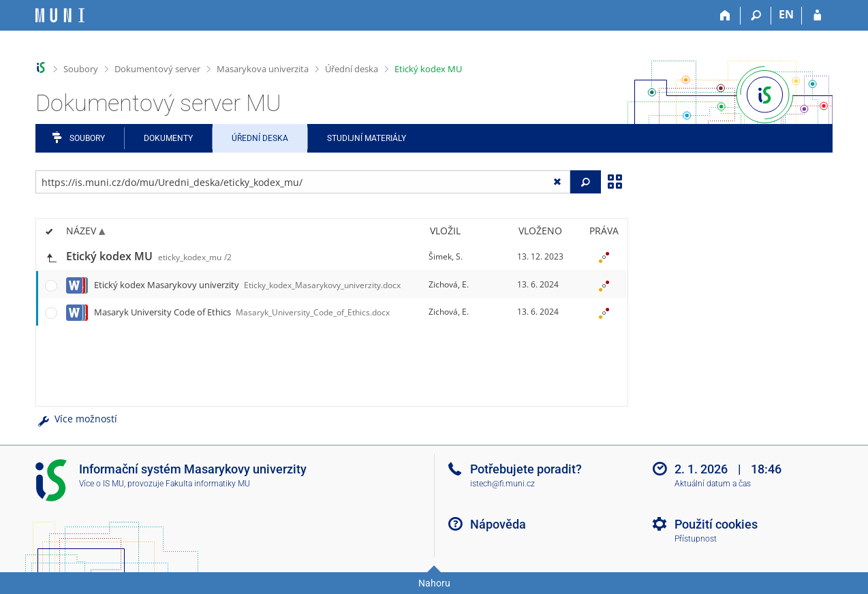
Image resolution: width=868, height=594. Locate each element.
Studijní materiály (367, 138)
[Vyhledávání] (756, 16)
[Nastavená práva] (604, 257)
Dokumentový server (157, 69)
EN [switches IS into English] (786, 14)
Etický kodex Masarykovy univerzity (247, 285)
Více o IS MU (102, 484)
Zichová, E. (449, 284)
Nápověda (498, 524)
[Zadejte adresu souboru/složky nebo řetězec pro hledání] (303, 182)
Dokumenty (168, 138)
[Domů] (725, 16)
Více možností (76, 419)
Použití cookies (716, 524)
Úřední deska (352, 69)
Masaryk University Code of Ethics (242, 312)
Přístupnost (696, 539)
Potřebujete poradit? (526, 469)
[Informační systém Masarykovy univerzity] (60, 15)
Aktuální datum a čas (713, 484)
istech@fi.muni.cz (502, 484)
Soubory (81, 69)
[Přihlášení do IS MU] (817, 16)
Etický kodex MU (428, 69)
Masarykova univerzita (263, 69)
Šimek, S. (446, 256)
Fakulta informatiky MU (208, 484)
